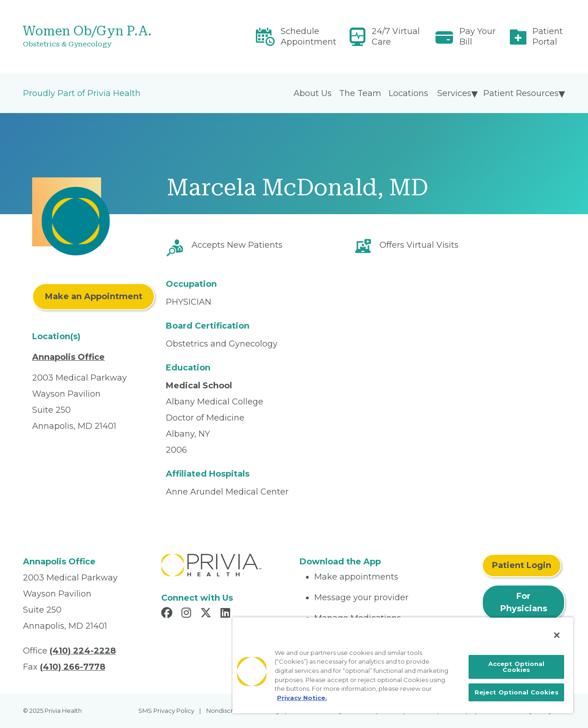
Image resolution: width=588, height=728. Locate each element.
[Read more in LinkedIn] (227, 614)
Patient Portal (548, 37)
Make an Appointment (94, 296)
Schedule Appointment (308, 37)
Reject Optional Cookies (517, 692)
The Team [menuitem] (360, 93)
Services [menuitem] (454, 93)
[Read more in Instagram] (188, 614)
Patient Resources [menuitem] (521, 93)
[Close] (557, 635)
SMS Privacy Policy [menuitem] (166, 711)
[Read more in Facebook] (168, 614)
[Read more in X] (207, 614)
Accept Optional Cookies (517, 667)
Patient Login (522, 565)
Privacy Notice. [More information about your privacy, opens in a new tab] (302, 698)
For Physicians (524, 602)
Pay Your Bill (478, 37)
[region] (403, 665)
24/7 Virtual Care (396, 37)
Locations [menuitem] (408, 93)
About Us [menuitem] (313, 93)
